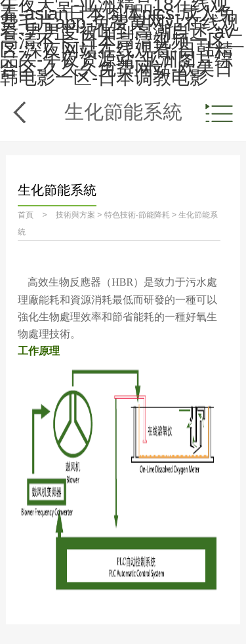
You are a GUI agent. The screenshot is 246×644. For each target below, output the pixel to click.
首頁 (26, 215)
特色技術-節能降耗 (137, 215)
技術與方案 (75, 215)
